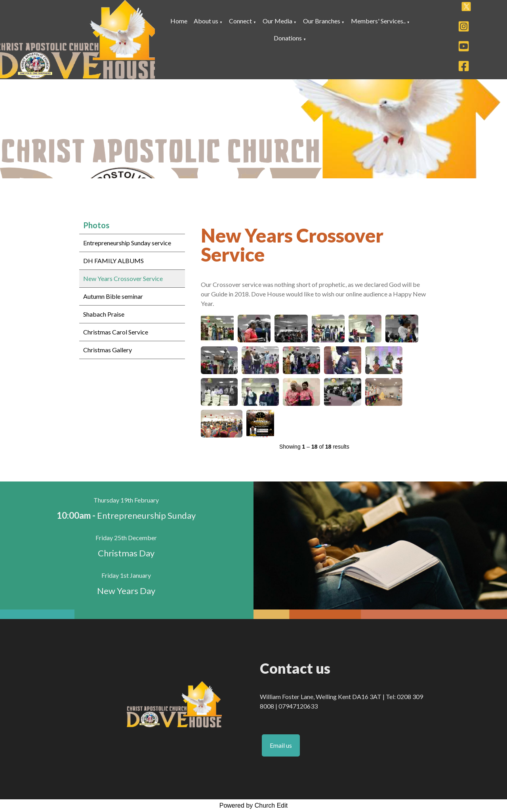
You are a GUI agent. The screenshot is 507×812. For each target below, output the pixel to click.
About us (206, 21)
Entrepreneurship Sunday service (127, 243)
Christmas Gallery (108, 350)
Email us (281, 745)
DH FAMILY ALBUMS (113, 261)
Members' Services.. (378, 21)
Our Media (277, 21)
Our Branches (322, 21)
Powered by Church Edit (254, 805)
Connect (240, 21)
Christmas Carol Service (116, 332)
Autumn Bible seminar (113, 296)
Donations (288, 38)
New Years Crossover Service (123, 278)
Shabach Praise (104, 314)
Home (179, 21)
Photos (96, 225)
